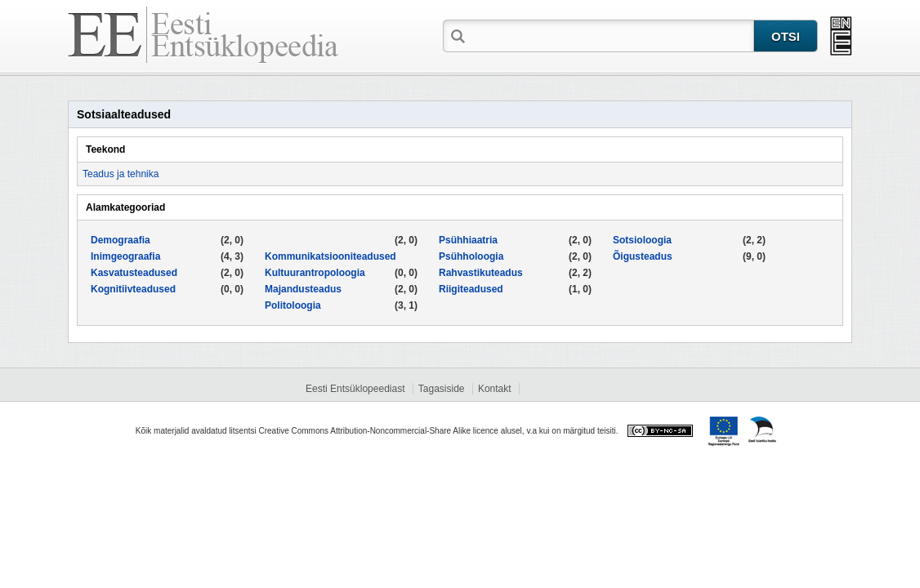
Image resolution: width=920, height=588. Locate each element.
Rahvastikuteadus (481, 273)
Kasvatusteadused (134, 273)
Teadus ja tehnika (121, 174)
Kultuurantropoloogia (315, 273)
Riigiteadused (471, 289)
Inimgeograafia (125, 256)
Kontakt (495, 389)
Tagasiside (442, 389)
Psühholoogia (471, 256)
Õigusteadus (643, 256)
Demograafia (121, 240)
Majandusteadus (303, 289)
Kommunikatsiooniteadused (330, 256)
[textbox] (611, 35)
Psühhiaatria (468, 240)
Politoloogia (293, 305)
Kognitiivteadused (133, 289)
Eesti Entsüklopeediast (355, 389)
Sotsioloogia (642, 240)
